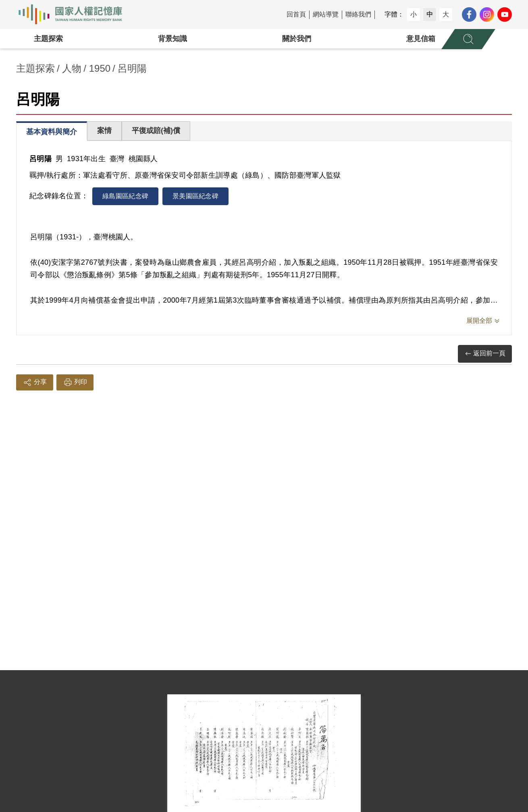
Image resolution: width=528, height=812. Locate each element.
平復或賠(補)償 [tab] (156, 131)
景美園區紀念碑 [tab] (195, 196)
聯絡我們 (358, 14)
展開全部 (479, 321)
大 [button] (446, 14)
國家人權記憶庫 (75, 15)
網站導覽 (326, 14)
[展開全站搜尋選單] (468, 39)
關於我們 (297, 39)
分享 (35, 382)
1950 (100, 68)
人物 (72, 68)
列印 (75, 382)
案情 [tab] (104, 131)
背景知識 (173, 39)
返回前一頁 (485, 354)
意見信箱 (421, 39)
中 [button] (430, 14)
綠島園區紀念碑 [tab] (125, 196)
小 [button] (414, 14)
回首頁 (296, 14)
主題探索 (48, 39)
